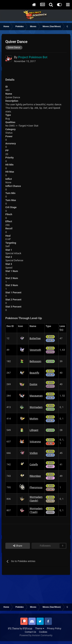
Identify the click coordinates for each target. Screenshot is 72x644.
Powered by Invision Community (36, 635)
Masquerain (36, 396)
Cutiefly (34, 464)
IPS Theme (13, 629)
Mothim (34, 419)
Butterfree (35, 338)
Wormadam (36, 407)
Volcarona (35, 442)
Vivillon (34, 453)
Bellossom (35, 361)
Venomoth (35, 350)
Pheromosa (36, 487)
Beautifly (34, 373)
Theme (40, 629)
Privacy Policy (54, 629)
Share (18, 546)
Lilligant (34, 430)
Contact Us (30, 632)
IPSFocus (27, 629)
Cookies (43, 632)
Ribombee (35, 476)
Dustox (33, 384)
